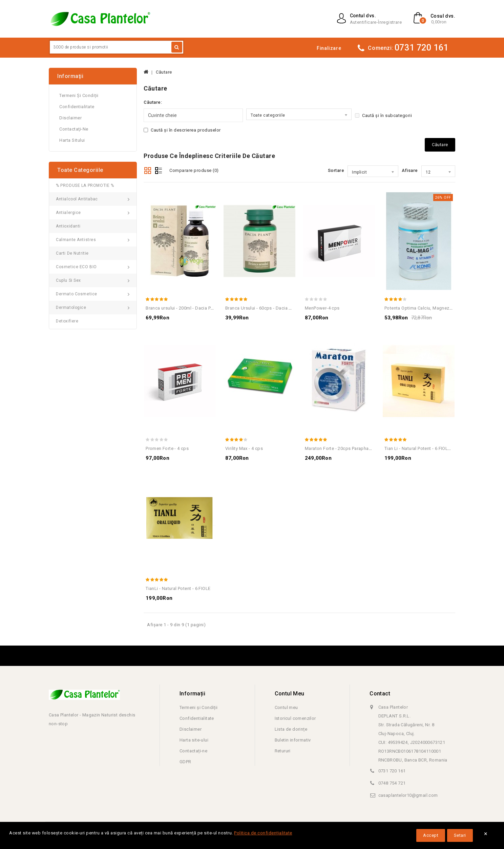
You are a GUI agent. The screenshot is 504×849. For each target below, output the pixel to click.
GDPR (185, 762)
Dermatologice (71, 308)
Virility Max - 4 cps (244, 448)
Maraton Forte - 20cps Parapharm (339, 448)
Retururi (283, 751)
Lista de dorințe (291, 729)
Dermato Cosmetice (77, 294)
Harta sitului (72, 140)
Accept (431, 835)
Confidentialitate (77, 107)
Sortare (336, 170)
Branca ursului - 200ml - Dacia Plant (182, 308)
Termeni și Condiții (79, 95)
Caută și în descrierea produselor (182, 130)
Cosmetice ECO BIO (76, 267)
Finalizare (329, 48)
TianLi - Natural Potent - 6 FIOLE (178, 588)
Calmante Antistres (76, 240)
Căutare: (153, 102)
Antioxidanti (68, 226)
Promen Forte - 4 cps (167, 448)
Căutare (164, 72)
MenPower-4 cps (322, 308)
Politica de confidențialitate (263, 833)
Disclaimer (70, 118)
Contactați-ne (193, 751)
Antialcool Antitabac (77, 199)
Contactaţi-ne (74, 129)
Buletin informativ (293, 740)
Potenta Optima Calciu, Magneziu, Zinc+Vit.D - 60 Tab (439, 308)
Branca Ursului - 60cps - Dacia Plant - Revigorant (275, 308)
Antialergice (68, 213)
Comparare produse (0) (194, 170)
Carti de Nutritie (72, 253)
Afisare (410, 170)
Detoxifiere (67, 321)
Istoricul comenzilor (295, 718)
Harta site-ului (194, 740)
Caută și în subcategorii (383, 115)
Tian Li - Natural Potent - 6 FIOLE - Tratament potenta (438, 448)
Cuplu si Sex (68, 280)
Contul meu (286, 707)
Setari (460, 835)
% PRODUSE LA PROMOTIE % (85, 185)
